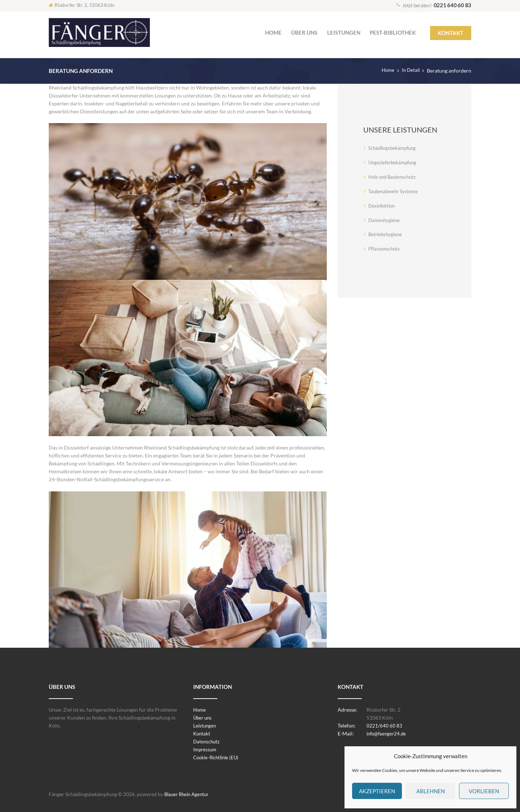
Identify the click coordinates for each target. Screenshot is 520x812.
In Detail (410, 71)
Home (386, 71)
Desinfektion (383, 206)
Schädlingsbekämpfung (394, 148)
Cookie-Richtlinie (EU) (218, 757)
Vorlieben (484, 791)
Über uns (203, 718)
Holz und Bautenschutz (394, 177)
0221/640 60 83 (384, 726)
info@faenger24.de (388, 733)
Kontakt (202, 733)
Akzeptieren (377, 791)
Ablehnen (431, 791)
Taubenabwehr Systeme (395, 191)
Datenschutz (207, 741)
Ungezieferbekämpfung (394, 162)
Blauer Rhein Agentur (188, 794)
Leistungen (205, 726)
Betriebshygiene (386, 234)
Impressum (206, 749)
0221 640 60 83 (453, 5)
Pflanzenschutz (385, 249)
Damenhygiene (385, 220)
